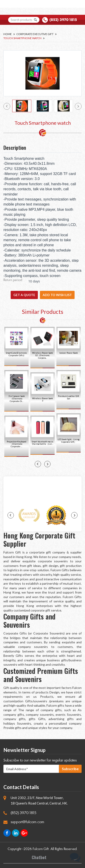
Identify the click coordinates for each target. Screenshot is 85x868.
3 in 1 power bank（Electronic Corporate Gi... (17, 399)
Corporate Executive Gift (35, 34)
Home (8, 34)
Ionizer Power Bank (69, 353)
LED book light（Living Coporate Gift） (69, 441)
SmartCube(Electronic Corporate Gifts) (16, 354)
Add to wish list (57, 295)
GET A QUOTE (24, 295)
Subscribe (70, 769)
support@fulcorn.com (27, 822)
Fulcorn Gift (41, 849)
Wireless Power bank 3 (42, 400)
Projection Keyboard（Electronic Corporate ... (17, 444)
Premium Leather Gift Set (69, 397)
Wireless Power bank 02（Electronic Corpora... (42, 355)
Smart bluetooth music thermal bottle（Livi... (42, 443)
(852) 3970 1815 (63, 20)
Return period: (13, 280)
